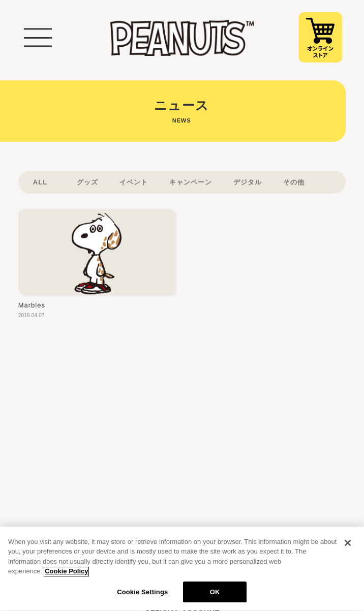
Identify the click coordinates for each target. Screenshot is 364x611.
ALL (40, 188)
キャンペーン (191, 188)
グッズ (87, 188)
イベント (134, 188)
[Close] (348, 547)
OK (215, 597)
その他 (294, 188)
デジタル (248, 188)
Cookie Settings (142, 597)
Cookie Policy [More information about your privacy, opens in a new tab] (66, 576)
